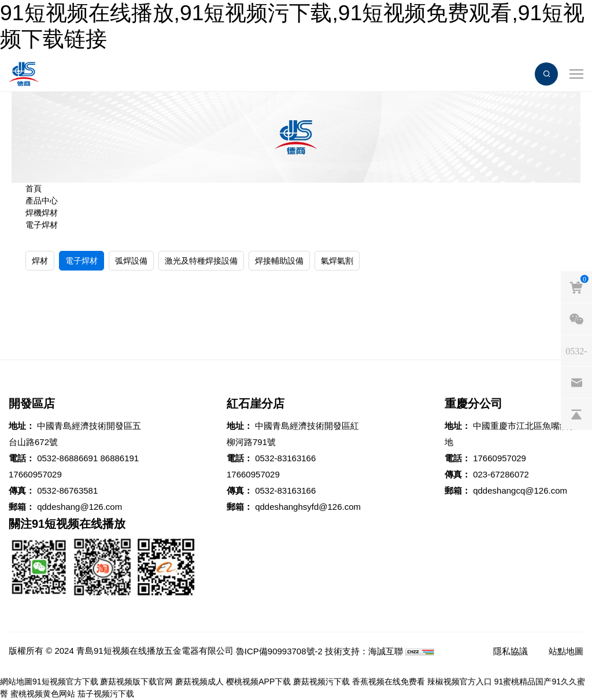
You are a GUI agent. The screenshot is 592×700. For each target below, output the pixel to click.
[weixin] (576, 318)
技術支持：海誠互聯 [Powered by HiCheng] (364, 651)
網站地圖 (16, 682)
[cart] (576, 287)
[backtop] (576, 414)
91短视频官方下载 (65, 682)
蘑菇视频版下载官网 (136, 682)
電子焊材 (42, 225)
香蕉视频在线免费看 (388, 682)
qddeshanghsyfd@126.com (308, 507)
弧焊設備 (131, 261)
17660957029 (35, 474)
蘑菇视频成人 (199, 682)
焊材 (40, 261)
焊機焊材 (42, 213)
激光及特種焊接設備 (201, 261)
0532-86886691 (67, 458)
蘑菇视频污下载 (321, 682)
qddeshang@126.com (79, 507)
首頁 (34, 188)
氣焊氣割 (337, 261)
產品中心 (42, 201)
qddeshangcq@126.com (520, 490)
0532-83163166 (285, 458)
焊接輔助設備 (279, 261)
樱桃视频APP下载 (258, 682)
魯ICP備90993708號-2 (279, 651)
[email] (576, 382)
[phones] (576, 350)
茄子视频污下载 (106, 694)
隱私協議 (510, 651)
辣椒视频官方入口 (460, 682)
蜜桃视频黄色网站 (43, 694)
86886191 (119, 458)
